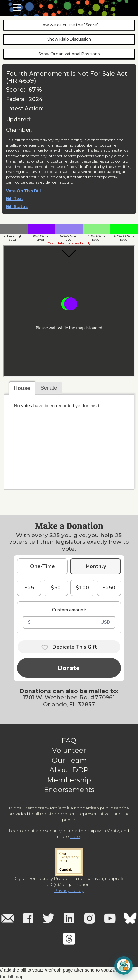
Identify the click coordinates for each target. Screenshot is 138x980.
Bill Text (14, 199)
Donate (69, 668)
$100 (82, 588)
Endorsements (69, 790)
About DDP (69, 770)
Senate (49, 388)
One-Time (42, 566)
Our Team (69, 760)
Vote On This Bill (23, 191)
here (75, 836)
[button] (17, 7)
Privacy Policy (69, 890)
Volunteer (69, 750)
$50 (56, 588)
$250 (109, 588)
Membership (69, 780)
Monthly (96, 566)
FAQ (69, 741)
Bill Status (17, 207)
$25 (29, 588)
